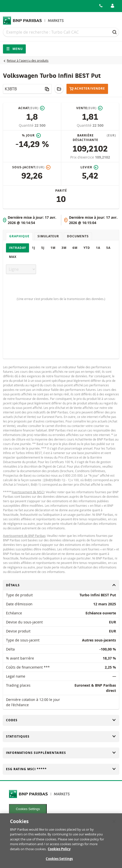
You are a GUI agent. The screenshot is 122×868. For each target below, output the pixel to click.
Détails (61, 585)
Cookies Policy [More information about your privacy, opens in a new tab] (59, 851)
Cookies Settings (28, 809)
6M (75, 248)
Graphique (19, 236)
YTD (87, 248)
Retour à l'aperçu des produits (28, 60)
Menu (14, 49)
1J (34, 248)
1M (53, 248)
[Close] (114, 824)
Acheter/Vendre (87, 89)
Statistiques (61, 736)
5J (43, 248)
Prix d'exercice (83, 157)
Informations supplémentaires (61, 753)
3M (64, 248)
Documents (78, 236)
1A (98, 248)
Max (13, 257)
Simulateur (48, 236)
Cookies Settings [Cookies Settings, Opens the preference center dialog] (59, 861)
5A (108, 248)
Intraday (17, 248)
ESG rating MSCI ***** (61, 769)
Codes (61, 720)
